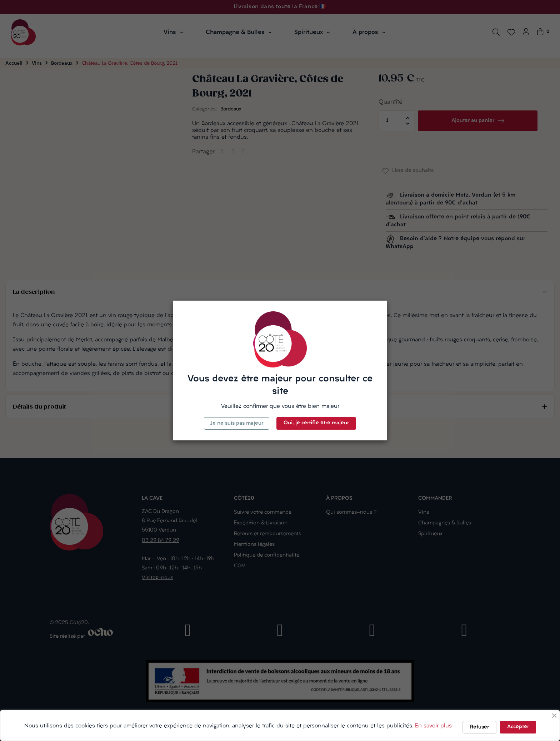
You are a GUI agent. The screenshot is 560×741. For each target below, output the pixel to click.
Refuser (479, 727)
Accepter (518, 727)
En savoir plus (433, 726)
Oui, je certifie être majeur (316, 423)
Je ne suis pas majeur (237, 423)
